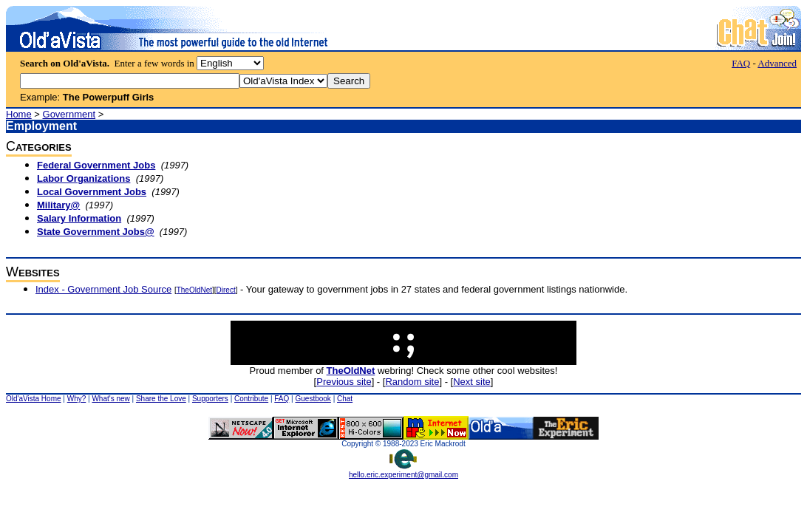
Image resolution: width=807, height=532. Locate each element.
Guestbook (313, 399)
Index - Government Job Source (103, 289)
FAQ (741, 63)
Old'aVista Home (34, 399)
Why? (77, 399)
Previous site (344, 382)
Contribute (251, 399)
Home (19, 114)
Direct (226, 290)
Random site (412, 382)
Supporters (210, 399)
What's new (110, 399)
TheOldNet (194, 290)
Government (69, 114)
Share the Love (161, 399)
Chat (345, 399)
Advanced (777, 63)
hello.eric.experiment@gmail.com (403, 471)
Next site (472, 382)
